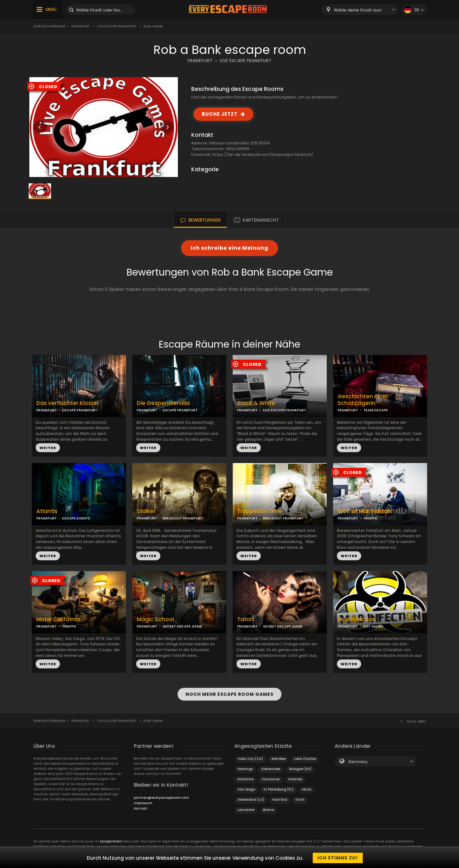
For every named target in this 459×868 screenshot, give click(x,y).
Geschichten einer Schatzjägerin (363, 400)
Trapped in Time (260, 511)
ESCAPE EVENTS (76, 518)
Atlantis (47, 511)
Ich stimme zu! (338, 858)
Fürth (300, 799)
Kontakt (141, 808)
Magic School (155, 619)
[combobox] (360, 10)
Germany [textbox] (358, 761)
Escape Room (111, 840)
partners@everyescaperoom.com (161, 797)
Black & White (256, 403)
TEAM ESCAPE (376, 410)
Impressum (143, 802)
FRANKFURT (200, 61)
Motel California (58, 619)
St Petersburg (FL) (278, 788)
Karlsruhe (245, 778)
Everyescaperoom (49, 26)
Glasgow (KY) (300, 768)
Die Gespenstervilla (163, 403)
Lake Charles (305, 758)
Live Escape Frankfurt (117, 26)
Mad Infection (357, 619)
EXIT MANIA (373, 626)
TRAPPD (370, 518)
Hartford (280, 799)
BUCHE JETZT (220, 114)
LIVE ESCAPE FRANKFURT (246, 61)
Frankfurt (81, 26)
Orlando (295, 778)
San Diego (246, 788)
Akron (307, 788)
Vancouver (271, 778)
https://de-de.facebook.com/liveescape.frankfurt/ (262, 154)
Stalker (146, 511)
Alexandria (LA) (251, 799)
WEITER (48, 448)
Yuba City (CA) (250, 758)
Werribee (278, 758)
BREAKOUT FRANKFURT (183, 518)
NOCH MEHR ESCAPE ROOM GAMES (229, 694)
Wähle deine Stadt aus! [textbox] (358, 10)
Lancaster (246, 809)
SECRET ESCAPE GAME (182, 626)
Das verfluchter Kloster (68, 403)
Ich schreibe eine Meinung (229, 248)
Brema (269, 809)
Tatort (246, 619)
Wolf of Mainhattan (364, 511)
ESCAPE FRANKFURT (80, 410)
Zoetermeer (271, 768)
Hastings (245, 768)
